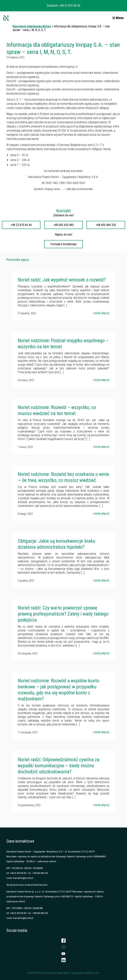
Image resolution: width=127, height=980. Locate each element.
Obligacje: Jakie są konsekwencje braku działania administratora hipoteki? (57, 544)
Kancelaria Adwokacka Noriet (32, 26)
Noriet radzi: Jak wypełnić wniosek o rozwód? (62, 280)
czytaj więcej (101, 313)
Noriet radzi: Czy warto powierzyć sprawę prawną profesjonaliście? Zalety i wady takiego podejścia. (63, 614)
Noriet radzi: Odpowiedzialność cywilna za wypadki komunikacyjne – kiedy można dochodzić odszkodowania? (59, 766)
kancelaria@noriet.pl (23, 878)
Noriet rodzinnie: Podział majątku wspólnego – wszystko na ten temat (63, 344)
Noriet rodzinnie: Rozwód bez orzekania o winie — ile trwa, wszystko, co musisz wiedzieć (63, 477)
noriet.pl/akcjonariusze (36, 885)
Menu (118, 18)
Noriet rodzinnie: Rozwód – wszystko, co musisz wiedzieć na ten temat (57, 410)
